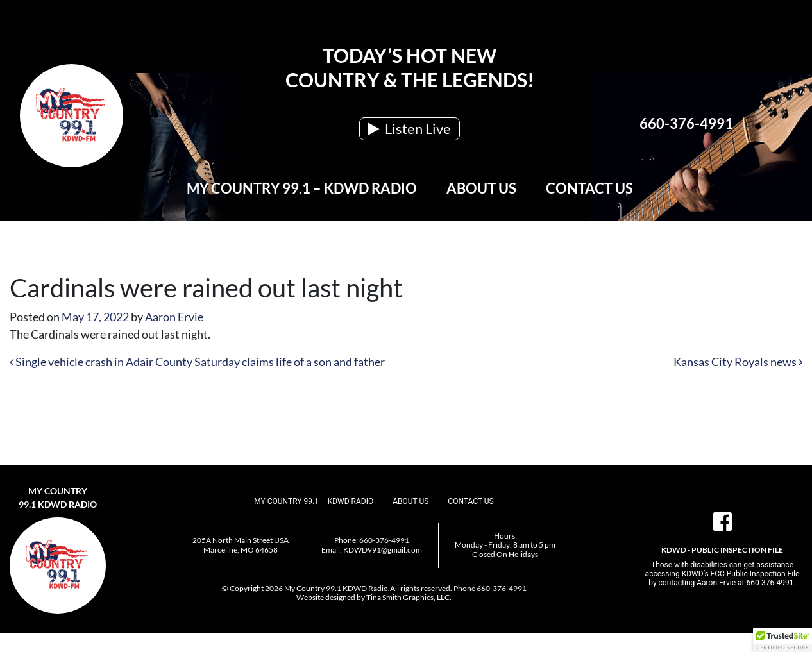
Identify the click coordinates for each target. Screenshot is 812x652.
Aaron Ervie (174, 317)
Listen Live (410, 129)
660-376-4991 (686, 123)
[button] (782, 640)
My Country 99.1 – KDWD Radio (302, 188)
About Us (481, 188)
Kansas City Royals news (738, 362)
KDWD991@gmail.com (383, 550)
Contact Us (589, 188)
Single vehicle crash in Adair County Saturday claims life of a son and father (197, 362)
